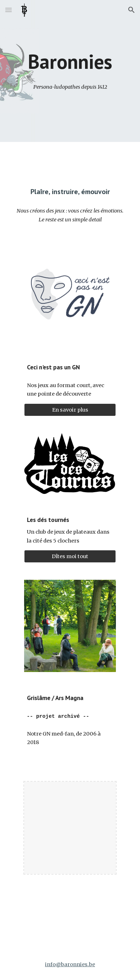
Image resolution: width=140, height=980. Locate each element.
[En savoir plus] (70, 410)
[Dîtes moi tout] (70, 557)
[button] (9, 10)
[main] (70, 62)
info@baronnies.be (70, 964)
